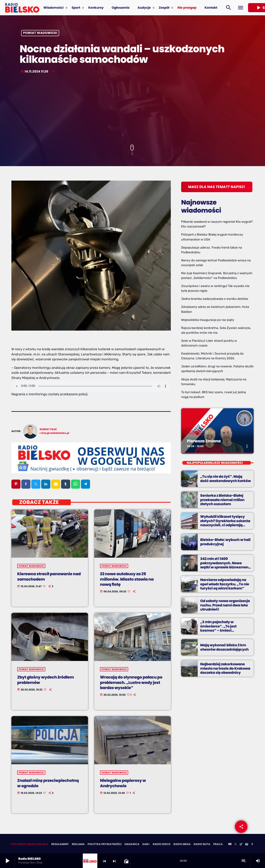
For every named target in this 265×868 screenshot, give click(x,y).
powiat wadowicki (40, 33)
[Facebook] (252, 845)
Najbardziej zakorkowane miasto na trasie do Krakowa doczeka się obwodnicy (224, 669)
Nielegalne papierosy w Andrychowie (124, 783)
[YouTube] (230, 845)
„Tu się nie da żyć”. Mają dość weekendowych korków (224, 479)
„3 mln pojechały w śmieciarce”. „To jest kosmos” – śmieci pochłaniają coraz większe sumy (225, 628)
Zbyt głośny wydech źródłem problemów (47, 680)
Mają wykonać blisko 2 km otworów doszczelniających (223, 647)
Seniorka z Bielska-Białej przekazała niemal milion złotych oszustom (221, 500)
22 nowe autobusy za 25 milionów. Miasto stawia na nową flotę (128, 579)
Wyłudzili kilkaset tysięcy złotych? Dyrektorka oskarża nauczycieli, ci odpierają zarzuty (224, 523)
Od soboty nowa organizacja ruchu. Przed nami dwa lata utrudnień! (224, 605)
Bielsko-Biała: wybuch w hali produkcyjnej (224, 542)
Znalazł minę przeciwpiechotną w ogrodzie (50, 783)
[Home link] (22, 8)
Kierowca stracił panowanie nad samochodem (46, 577)
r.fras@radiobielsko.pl (55, 433)
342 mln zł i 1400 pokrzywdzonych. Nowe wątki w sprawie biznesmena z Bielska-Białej (225, 565)
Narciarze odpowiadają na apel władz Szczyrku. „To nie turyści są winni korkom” (223, 584)
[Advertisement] (132, 110)
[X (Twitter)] (235, 845)
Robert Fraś (48, 429)
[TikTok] (241, 845)
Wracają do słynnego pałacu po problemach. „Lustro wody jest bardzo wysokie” (131, 683)
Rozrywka (195, 433)
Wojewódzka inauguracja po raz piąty (208, 320)
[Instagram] (247, 845)
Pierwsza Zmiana (205, 441)
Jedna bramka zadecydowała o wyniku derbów (215, 299)
